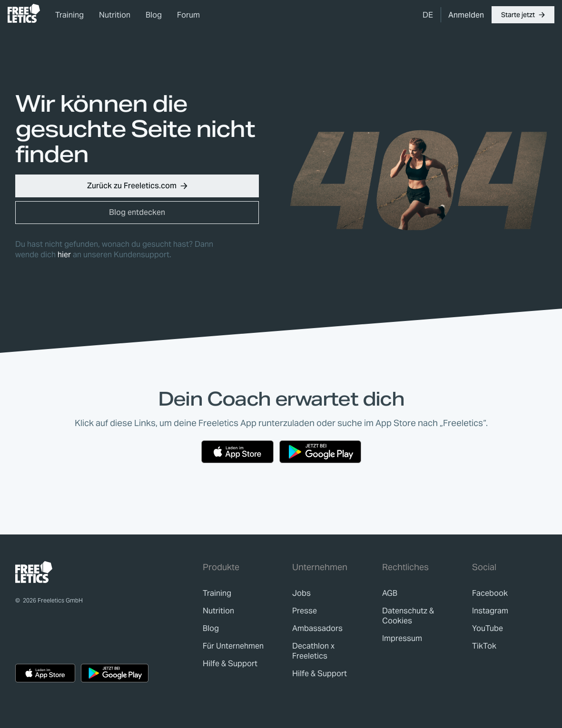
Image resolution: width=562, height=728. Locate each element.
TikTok (484, 646)
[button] (523, 15)
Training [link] (69, 15)
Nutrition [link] (115, 15)
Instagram (490, 611)
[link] (24, 13)
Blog (154, 15)
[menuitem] (428, 15)
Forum (188, 15)
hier (64, 255)
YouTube (488, 628)
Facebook (490, 593)
